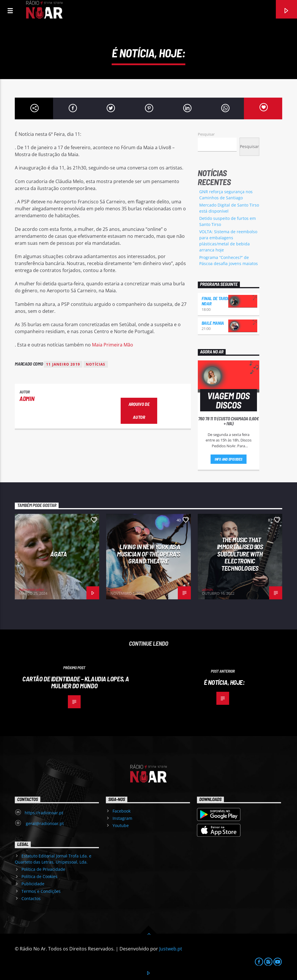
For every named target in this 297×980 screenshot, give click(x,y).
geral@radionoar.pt (44, 823)
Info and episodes (229, 459)
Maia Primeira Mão (113, 345)
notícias (96, 364)
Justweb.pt (171, 949)
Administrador (32, 590)
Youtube (121, 825)
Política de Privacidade (43, 869)
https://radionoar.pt (44, 813)
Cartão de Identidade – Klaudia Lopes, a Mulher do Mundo (76, 682)
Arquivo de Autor (139, 410)
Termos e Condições (41, 891)
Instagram (122, 818)
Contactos (31, 898)
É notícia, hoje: (224, 682)
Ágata (58, 554)
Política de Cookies (39, 876)
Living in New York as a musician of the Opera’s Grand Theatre (149, 554)
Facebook (122, 811)
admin (27, 398)
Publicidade (33, 884)
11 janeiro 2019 (63, 364)
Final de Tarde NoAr (216, 301)
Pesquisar (206, 134)
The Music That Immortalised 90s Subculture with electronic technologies (240, 554)
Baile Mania (213, 323)
